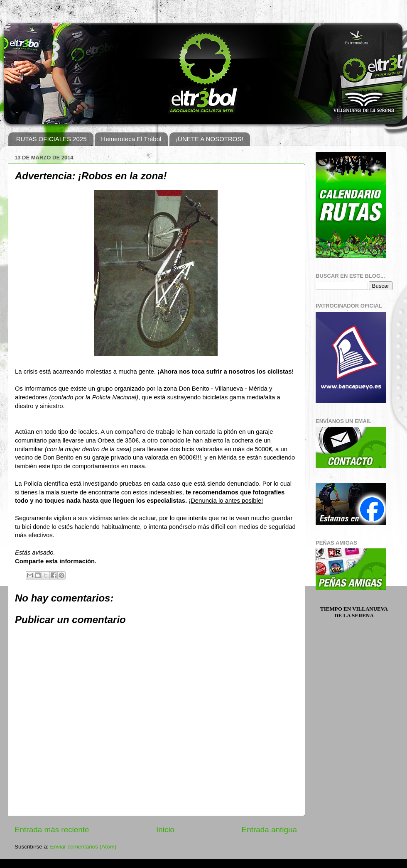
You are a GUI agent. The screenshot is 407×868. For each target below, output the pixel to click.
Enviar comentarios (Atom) (83, 847)
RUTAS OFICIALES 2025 (51, 139)
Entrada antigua (269, 830)
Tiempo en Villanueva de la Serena (354, 612)
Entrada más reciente (52, 830)
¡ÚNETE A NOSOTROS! (210, 139)
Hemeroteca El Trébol (131, 139)
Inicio (165, 830)
